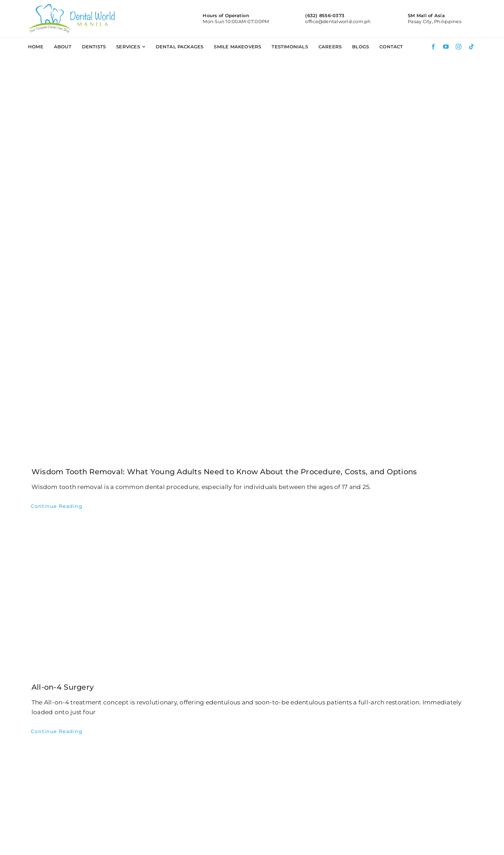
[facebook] (433, 47)
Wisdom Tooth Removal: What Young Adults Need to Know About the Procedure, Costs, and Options (224, 472)
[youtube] (446, 47)
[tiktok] (471, 47)
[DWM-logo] (72, 6)
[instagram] (458, 47)
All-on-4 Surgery (63, 687)
